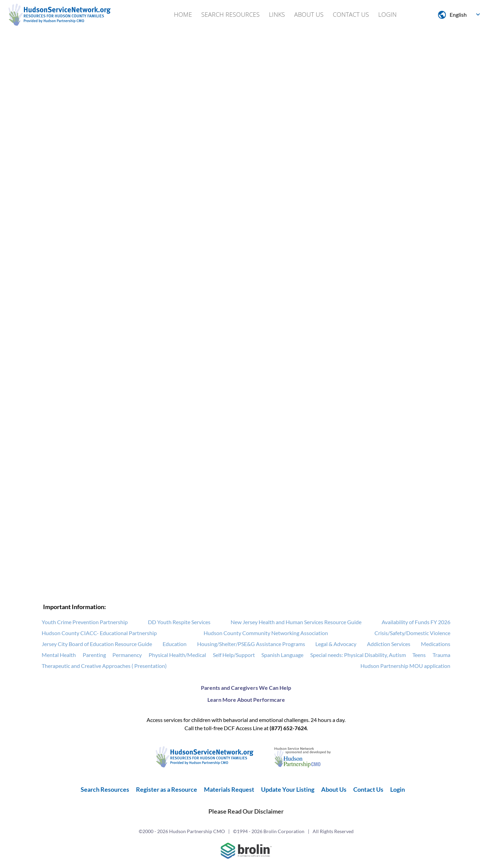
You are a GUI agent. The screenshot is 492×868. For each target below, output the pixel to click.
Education (175, 644)
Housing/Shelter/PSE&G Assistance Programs (251, 644)
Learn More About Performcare (246, 700)
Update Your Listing (288, 790)
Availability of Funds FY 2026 (416, 622)
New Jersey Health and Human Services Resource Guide (296, 622)
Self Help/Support (234, 655)
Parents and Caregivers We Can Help (246, 688)
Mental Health (59, 655)
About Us (309, 14)
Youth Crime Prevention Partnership (85, 622)
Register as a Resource (167, 790)
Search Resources (230, 14)
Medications (436, 644)
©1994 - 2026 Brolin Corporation (269, 832)
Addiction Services (389, 644)
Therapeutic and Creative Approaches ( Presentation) (104, 666)
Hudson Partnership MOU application (405, 666)
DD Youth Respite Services (179, 622)
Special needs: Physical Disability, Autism (358, 655)
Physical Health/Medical (177, 655)
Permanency (127, 655)
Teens (419, 655)
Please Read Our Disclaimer (246, 812)
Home (183, 14)
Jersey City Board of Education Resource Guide (97, 644)
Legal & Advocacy (336, 644)
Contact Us (351, 14)
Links (277, 14)
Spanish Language (282, 655)
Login (387, 14)
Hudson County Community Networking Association (266, 633)
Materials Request (229, 790)
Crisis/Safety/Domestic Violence (412, 633)
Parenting (94, 655)
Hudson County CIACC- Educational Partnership (99, 633)
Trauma (441, 655)
